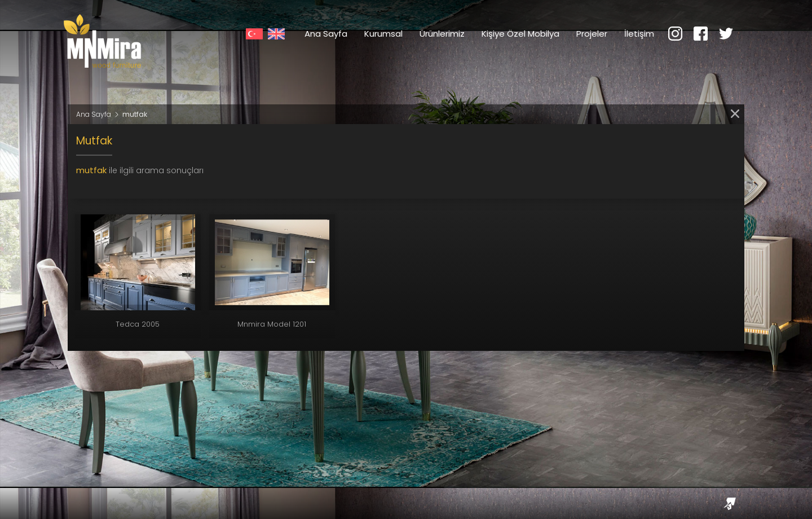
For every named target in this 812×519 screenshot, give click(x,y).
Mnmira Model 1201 (272, 324)
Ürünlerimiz (442, 34)
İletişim (639, 34)
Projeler (592, 34)
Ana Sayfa (326, 34)
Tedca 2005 (138, 324)
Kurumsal (383, 34)
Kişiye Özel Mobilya (520, 34)
